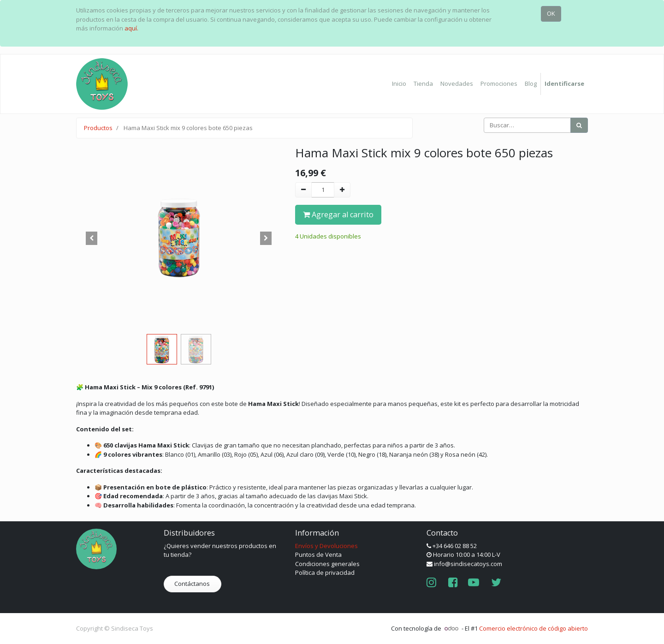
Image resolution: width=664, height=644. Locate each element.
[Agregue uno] (342, 190)
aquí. (131, 28)
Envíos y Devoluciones (326, 546)
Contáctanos (193, 584)
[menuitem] (399, 84)
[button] (92, 238)
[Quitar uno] (303, 190)
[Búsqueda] (579, 125)
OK (551, 13)
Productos (98, 128)
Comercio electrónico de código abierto (534, 628)
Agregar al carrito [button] (338, 215)
